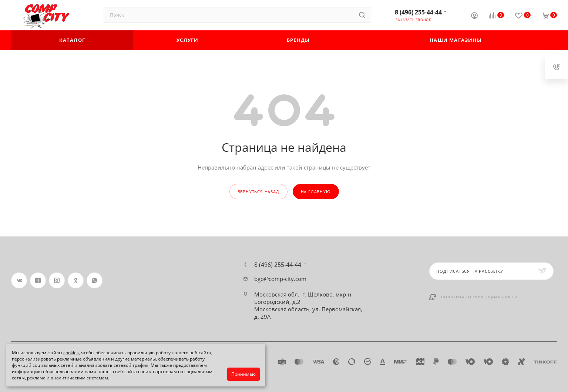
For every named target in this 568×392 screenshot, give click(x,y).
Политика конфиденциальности (479, 297)
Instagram (57, 280)
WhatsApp (95, 280)
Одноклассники (76, 280)
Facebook (38, 280)
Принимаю (243, 374)
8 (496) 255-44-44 (418, 12)
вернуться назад (258, 192)
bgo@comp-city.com (280, 279)
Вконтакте (19, 280)
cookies (71, 353)
